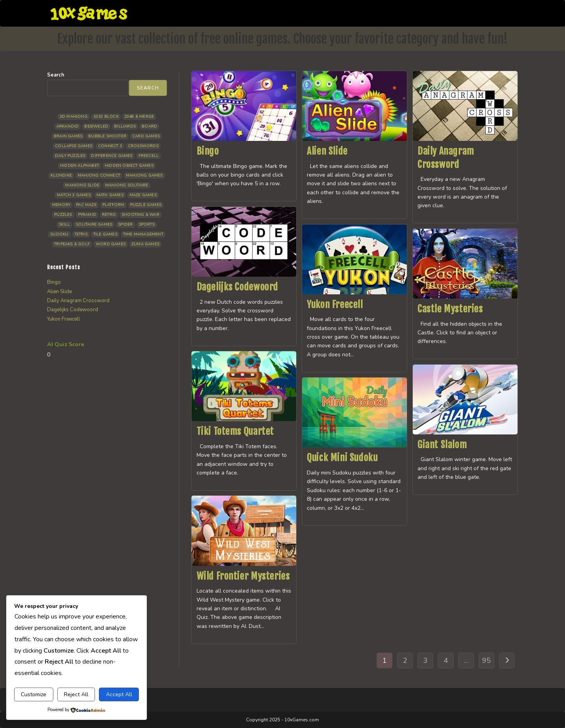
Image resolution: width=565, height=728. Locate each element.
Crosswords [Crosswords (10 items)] (143, 146)
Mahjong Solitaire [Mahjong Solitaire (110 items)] (127, 185)
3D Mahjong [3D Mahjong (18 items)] (74, 117)
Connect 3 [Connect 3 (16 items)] (110, 146)
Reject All (76, 694)
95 (487, 660)
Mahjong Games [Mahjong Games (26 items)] (144, 175)
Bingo (208, 151)
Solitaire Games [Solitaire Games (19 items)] (94, 224)
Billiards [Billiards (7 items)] (125, 126)
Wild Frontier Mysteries (243, 576)
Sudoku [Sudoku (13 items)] (59, 234)
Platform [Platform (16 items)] (113, 205)
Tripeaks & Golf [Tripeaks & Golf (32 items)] (72, 244)
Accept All (119, 694)
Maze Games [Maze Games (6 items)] (143, 195)
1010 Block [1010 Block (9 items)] (106, 117)
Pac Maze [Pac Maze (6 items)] (86, 205)
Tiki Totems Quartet (235, 431)
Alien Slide (327, 151)
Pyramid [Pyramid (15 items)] (87, 215)
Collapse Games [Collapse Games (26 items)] (74, 146)
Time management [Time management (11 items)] (143, 234)
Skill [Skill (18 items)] (64, 224)
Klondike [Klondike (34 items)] (61, 175)
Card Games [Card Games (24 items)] (146, 136)
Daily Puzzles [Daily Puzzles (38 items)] (70, 156)
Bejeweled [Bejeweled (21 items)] (96, 126)
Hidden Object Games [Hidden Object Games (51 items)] (129, 166)
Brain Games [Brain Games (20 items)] (68, 136)
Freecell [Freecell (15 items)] (149, 156)
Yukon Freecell (335, 305)
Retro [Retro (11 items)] (109, 215)
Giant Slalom (442, 445)
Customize (34, 694)
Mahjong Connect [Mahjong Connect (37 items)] (99, 175)
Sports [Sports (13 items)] (147, 224)
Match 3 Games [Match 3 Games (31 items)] (74, 195)
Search (56, 75)
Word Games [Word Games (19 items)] (111, 244)
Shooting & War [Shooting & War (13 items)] (140, 215)
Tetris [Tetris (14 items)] (81, 234)
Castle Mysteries (450, 309)
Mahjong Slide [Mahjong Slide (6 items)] (82, 185)
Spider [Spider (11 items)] (125, 224)
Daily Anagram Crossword (78, 301)
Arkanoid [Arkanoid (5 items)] (68, 126)
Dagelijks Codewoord (237, 287)
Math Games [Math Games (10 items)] (110, 195)
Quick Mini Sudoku (342, 458)
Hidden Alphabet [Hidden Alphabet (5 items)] (79, 166)
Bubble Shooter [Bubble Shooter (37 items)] (107, 136)
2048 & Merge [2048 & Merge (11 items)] (139, 117)
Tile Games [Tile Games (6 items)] (105, 234)
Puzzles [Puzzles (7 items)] (63, 215)
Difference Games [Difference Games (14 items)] (112, 156)
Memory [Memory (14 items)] (61, 205)
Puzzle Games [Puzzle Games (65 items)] (146, 205)
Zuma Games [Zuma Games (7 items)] (145, 244)
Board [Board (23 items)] (149, 126)
